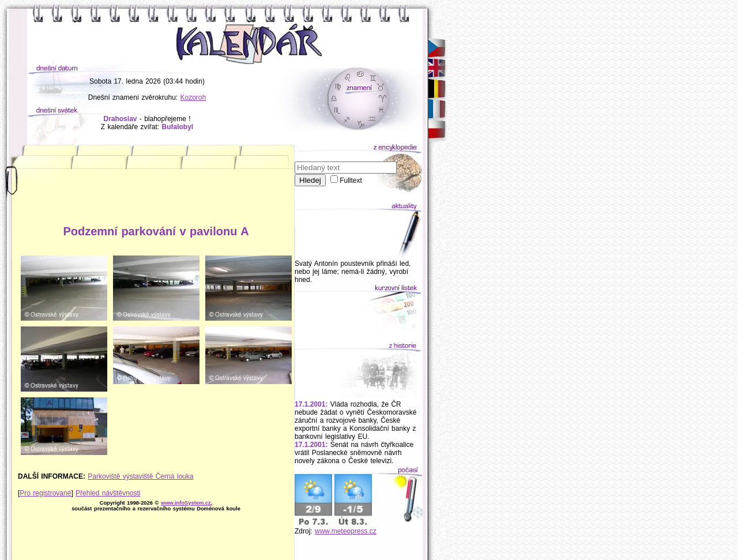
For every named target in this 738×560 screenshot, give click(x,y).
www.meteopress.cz (346, 531)
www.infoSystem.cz (186, 503)
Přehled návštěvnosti (108, 493)
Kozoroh (193, 97)
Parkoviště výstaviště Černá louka (140, 476)
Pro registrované (45, 493)
